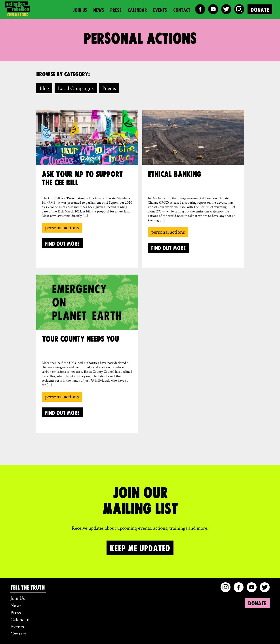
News (99, 10)
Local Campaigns (76, 88)
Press (116, 10)
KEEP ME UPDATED (140, 548)
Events (160, 10)
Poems (109, 88)
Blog (44, 88)
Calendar (137, 10)
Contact (182, 10)
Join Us (80, 10)
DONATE (260, 9)
